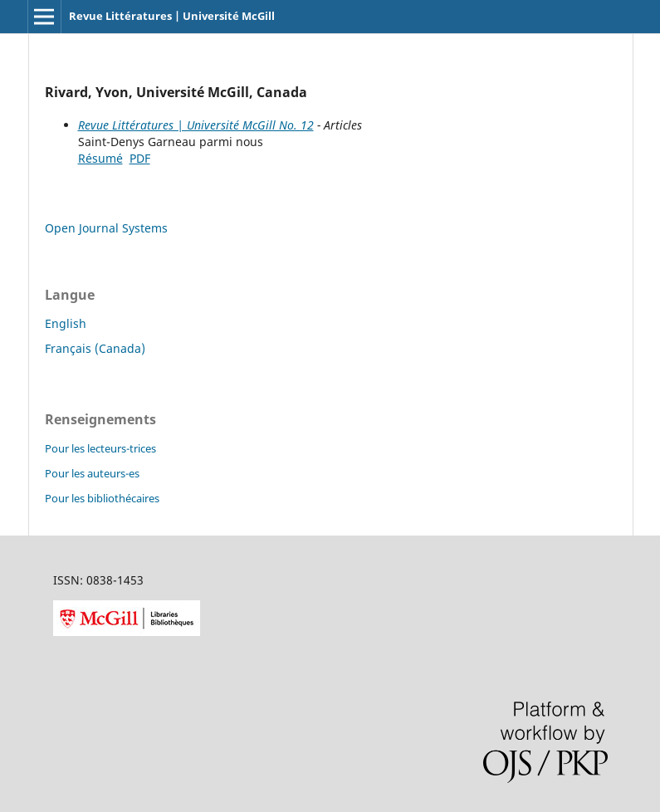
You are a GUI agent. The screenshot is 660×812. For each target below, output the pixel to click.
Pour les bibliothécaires (102, 498)
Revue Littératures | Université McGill (172, 16)
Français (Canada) (95, 348)
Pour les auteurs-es (92, 473)
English (66, 323)
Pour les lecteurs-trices (100, 448)
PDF (140, 158)
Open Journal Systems (106, 228)
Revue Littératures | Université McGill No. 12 (196, 125)
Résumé (100, 158)
